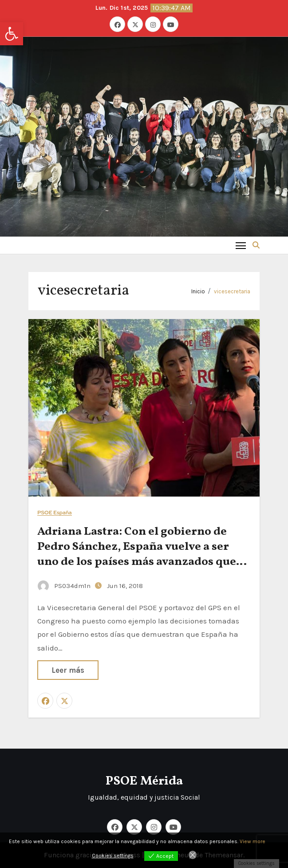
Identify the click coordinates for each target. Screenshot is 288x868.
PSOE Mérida (144, 781)
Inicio (198, 291)
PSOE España (54, 513)
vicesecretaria (232, 291)
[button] (12, 34)
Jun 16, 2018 (125, 586)
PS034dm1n (65, 586)
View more (252, 841)
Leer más (68, 670)
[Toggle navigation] (241, 245)
